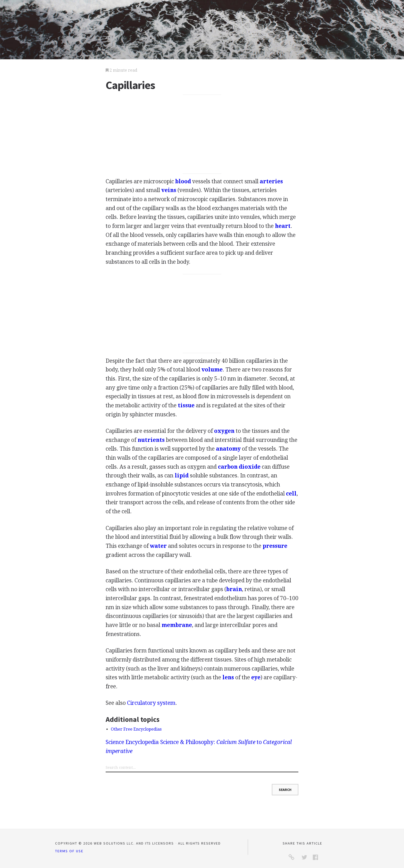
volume (212, 370)
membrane (177, 625)
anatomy (228, 449)
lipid (182, 476)
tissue (186, 405)
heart (283, 226)
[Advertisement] (202, 134)
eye (256, 677)
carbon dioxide (239, 467)
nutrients (151, 440)
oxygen (224, 431)
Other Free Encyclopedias (136, 729)
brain (234, 589)
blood (183, 181)
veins (169, 190)
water (158, 546)
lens (228, 677)
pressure (275, 546)
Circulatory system (151, 703)
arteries (271, 181)
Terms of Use (69, 851)
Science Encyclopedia (132, 742)
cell (291, 494)
